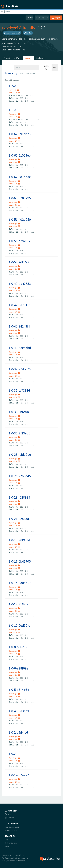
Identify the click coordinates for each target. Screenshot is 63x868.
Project (7, 58)
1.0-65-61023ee (20, 155)
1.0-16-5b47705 (20, 561)
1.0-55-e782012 (20, 241)
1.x (20, 47)
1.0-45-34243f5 (19, 326)
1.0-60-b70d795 (20, 198)
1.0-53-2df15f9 (19, 262)
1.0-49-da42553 (20, 284)
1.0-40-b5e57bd (20, 348)
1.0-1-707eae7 (19, 775)
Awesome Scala (42, 18)
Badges (40, 58)
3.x (18, 43)
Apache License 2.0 (12, 33)
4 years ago (14, 138)
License (8, 846)
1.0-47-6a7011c (20, 305)
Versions (29, 58)
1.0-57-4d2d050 (20, 219)
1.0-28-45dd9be (20, 454)
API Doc (29, 18)
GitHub (28, 33)
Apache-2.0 (14, 92)
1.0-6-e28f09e (18, 668)
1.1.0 (12, 110)
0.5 (24, 50)
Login (56, 18)
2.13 (23, 43)
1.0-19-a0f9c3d (19, 540)
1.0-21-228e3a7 (20, 519)
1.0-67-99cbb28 (20, 134)
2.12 (29, 43)
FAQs (7, 840)
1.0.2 (12, 754)
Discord (9, 818)
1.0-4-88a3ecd (19, 711)
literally (28, 28)
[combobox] (26, 68)
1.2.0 (12, 86)
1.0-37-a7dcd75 (20, 369)
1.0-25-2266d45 (20, 476)
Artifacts (18, 58)
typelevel (10, 28)
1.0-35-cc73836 (19, 390)
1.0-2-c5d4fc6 (18, 732)
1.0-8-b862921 (19, 647)
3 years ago (14, 114)
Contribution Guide (12, 827)
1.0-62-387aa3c (20, 177)
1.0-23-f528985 (19, 497)
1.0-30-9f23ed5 (19, 433)
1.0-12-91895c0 (20, 604)
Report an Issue (11, 830)
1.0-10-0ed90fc (19, 625)
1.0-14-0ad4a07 (20, 583)
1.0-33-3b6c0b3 (20, 412)
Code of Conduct (11, 843)
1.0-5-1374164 (19, 690)
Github (9, 814)
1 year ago (14, 90)
